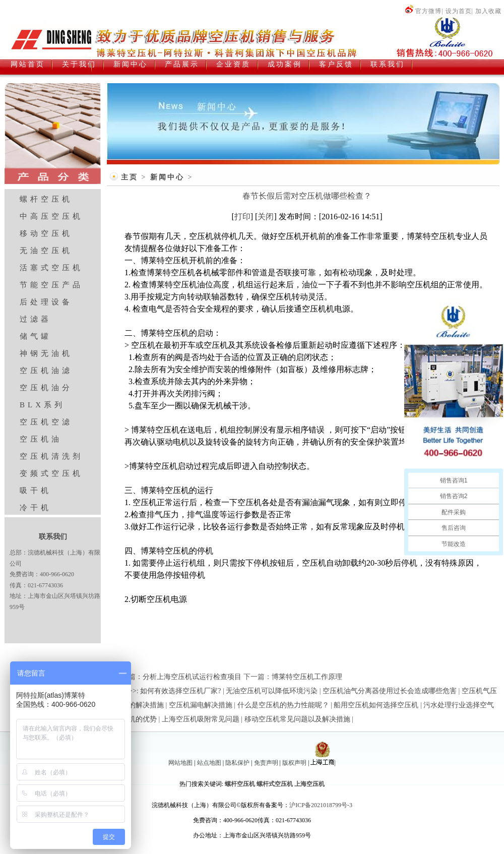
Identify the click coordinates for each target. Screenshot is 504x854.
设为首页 (459, 11)
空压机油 (41, 439)
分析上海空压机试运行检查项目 (192, 677)
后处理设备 (46, 302)
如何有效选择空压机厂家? (180, 691)
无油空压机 (46, 251)
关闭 (266, 217)
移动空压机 (46, 233)
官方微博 (423, 11)
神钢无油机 (46, 353)
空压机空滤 (46, 422)
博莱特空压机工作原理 (307, 677)
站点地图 (209, 763)
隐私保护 (237, 763)
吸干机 (36, 491)
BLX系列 (42, 405)
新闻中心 (167, 177)
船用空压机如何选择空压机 (376, 705)
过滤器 (36, 319)
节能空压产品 (51, 285)
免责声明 (266, 763)
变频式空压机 (51, 473)
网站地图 (180, 763)
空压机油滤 (46, 371)
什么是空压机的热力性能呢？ (283, 705)
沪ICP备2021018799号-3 (321, 805)
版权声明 (294, 763)
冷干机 (36, 508)
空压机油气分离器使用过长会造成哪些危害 (390, 691)
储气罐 (36, 336)
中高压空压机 (51, 216)
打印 (242, 217)
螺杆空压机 (46, 199)
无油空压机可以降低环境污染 (272, 691)
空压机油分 (46, 388)
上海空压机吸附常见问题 (201, 719)
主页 (130, 177)
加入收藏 (488, 11)
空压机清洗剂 (51, 456)
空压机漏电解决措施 (201, 705)
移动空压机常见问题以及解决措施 (297, 719)
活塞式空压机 (51, 268)
